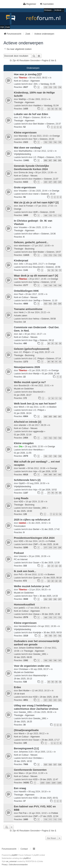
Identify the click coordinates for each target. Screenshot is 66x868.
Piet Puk (23, 813)
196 (45, 456)
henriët (22, 468)
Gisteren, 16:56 (53, 267)
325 (60, 304)
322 (45, 304)
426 (45, 182)
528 (60, 764)
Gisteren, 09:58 (48, 319)
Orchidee (37, 758)
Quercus (37, 578)
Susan (36, 563)
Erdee (17, 687)
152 (45, 142)
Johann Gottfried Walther (30, 648)
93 (49, 109)
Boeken (53, 407)
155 (60, 142)
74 (49, 270)
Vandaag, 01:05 (48, 84)
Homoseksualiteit (24, 604)
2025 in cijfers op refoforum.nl (32, 520)
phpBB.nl (27, 858)
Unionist (22, 556)
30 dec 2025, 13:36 (51, 614)
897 (50, 160)
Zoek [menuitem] (7, 27)
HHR (35, 212)
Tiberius (23, 78)
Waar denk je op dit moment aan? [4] (36, 276)
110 (50, 215)
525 (45, 764)
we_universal (11, 861)
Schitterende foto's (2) (27, 480)
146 (60, 285)
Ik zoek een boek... (25, 571)
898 (55, 160)
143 (45, 285)
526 (50, 764)
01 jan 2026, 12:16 (23, 435)
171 (55, 617)
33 (60, 343)
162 (50, 438)
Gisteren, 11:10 (50, 300)
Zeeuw (36, 614)
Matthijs (22, 99)
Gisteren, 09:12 (47, 340)
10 (52, 398)
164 (60, 438)
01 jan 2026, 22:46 (51, 374)
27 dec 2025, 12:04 (49, 816)
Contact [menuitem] (24, 849)
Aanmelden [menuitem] (47, 4)
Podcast (19, 553)
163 (55, 438)
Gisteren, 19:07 (54, 252)
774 (55, 255)
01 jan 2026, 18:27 (23, 395)
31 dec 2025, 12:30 (51, 563)
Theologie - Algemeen (24, 102)
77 (60, 270)
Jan (20, 334)
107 (60, 660)
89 (49, 362)
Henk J (22, 312)
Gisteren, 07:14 (54, 359)
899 (60, 160)
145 (55, 285)
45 (60, 581)
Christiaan (23, 669)
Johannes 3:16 (26, 752)
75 (52, 270)
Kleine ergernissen (25, 133)
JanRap (37, 300)
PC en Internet (21, 559)
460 (55, 416)
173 (45, 87)
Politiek (52, 541)
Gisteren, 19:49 (47, 212)
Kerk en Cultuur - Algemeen (27, 81)
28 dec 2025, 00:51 (49, 798)
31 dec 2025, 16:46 (49, 544)
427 (50, 182)
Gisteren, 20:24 (48, 194)
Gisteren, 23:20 (47, 139)
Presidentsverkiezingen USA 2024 (34, 538)
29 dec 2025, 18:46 (49, 697)
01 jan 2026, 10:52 (48, 490)
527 (55, 764)
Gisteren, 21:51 (54, 157)
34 (52, 682)
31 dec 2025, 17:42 (51, 529)
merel (36, 194)
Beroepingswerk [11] (26, 748)
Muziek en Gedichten (24, 389)
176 (60, 87)
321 (45, 700)
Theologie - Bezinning (24, 249)
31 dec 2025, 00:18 (53, 578)
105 (50, 660)
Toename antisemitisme (28, 309)
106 (55, 660)
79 (56, 493)
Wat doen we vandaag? (28, 148)
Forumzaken (20, 526)
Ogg (35, 340)
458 (45, 416)
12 (60, 398)
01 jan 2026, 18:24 (23, 413)
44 (56, 581)
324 (55, 304)
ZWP (35, 544)
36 (60, 682)
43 (52, 581)
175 (55, 87)
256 (55, 599)
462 (60, 474)
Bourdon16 (38, 267)
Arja (35, 471)
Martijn (36, 374)
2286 (59, 783)
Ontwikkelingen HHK (26, 291)
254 (45, 599)
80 (60, 493)
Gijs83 (22, 483)
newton (22, 523)
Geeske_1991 (40, 508)
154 (55, 142)
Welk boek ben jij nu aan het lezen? (35, 404)
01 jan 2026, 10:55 (48, 471)
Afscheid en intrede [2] (28, 422)
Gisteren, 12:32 (48, 282)
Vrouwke (23, 191)
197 (50, 456)
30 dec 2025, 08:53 (53, 633)
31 (52, 343)
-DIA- (36, 84)
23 (60, 566)
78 (52, 493)
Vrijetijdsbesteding (22, 154)
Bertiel (36, 529)
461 (60, 416)
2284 (48, 783)
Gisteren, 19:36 (48, 234)
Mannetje (23, 136)
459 (50, 416)
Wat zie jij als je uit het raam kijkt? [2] (36, 202)
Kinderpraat (21, 261)
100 (50, 636)
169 (45, 617)
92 (60, 362)
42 (49, 581)
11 (56, 398)
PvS (21, 575)
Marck (22, 734)
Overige (56, 136)
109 (45, 215)
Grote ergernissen (25, 187)
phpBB (14, 855)
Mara (21, 773)
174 (50, 87)
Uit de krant (19, 694)
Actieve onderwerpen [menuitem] (59, 10)
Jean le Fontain (26, 206)
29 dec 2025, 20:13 (23, 679)
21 (52, 566)
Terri (35, 139)
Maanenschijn (40, 676)
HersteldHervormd (27, 626)
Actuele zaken (21, 316)
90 (52, 362)
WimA (21, 407)
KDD (21, 502)
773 (50, 255)
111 (55, 215)
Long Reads (21, 498)
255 (50, 599)
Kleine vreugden (24, 443)
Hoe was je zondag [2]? (28, 74)
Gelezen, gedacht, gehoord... (31, 242)
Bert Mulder (39, 124)
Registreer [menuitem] (30, 4)
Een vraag (20, 788)
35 (56, 682)
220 (60, 547)
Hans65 (22, 792)
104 (45, 660)
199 (60, 456)
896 (45, 160)
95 (56, 109)
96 (60, 109)
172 (60, 617)
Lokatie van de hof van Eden (31, 114)
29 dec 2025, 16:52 (23, 761)
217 (45, 547)
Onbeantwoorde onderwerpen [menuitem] (49, 10)
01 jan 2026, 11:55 (23, 453)
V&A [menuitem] (2, 27)
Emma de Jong (26, 173)
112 (60, 215)
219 (55, 547)
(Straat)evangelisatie (26, 730)
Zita (21, 447)
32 (56, 343)
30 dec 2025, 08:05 (23, 657)
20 (49, 566)
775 (60, 255)
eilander (22, 425)
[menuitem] (5, 865)
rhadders (37, 106)
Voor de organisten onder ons (32, 666)
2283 (43, 783)
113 (60, 819)
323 (50, 304)
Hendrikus (38, 450)
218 (50, 547)
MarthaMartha (25, 151)
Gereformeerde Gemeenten (30, 770)
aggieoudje (38, 431)
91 (56, 362)
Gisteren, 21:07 (51, 179)
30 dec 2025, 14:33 (49, 596)
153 (50, 142)
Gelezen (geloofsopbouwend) (32, 349)
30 (49, 343)
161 (45, 438)
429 (60, 182)
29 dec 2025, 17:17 (51, 740)
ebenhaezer (24, 246)
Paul (21, 294)
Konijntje (37, 633)
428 (55, 182)
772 (45, 255)
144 (50, 285)
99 (46, 636)
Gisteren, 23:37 (54, 124)
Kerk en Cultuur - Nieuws (26, 176)
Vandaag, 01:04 (51, 106)
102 (60, 636)
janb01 (22, 608)
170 (50, 617)
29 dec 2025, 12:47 (49, 779)
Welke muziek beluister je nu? (32, 586)
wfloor (36, 234)
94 (52, 109)
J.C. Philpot (24, 117)
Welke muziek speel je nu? (30, 382)
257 (60, 599)
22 (56, 566)
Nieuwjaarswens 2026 (27, 367)
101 (55, 636)
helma (36, 282)
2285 (54, 783)
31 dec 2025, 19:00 (23, 511)
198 (55, 456)
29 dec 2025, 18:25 (23, 722)
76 (56, 270)
